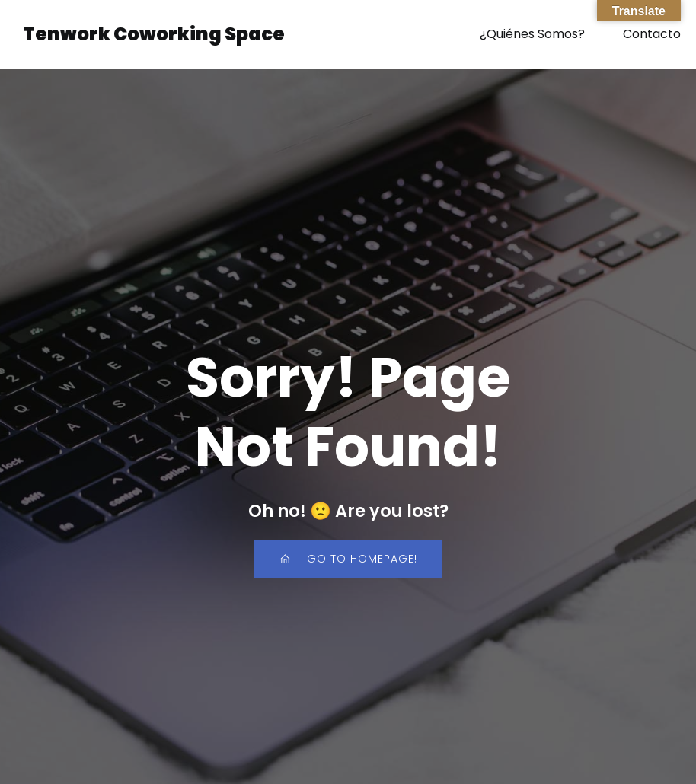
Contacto (652, 34)
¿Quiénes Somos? (532, 34)
